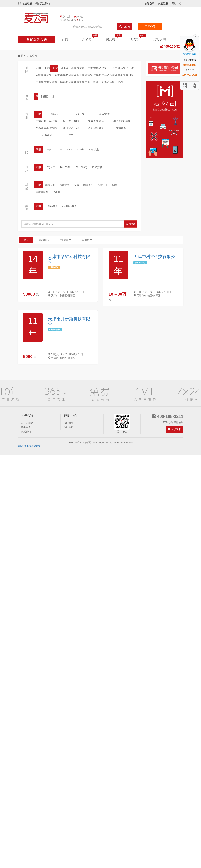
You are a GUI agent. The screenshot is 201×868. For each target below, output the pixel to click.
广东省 (97, 75)
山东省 (64, 75)
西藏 (55, 82)
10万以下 (50, 167)
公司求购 (159, 39)
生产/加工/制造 (71, 121)
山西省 (72, 68)
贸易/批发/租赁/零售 (47, 128)
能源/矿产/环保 (71, 128)
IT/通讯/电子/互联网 (47, 121)
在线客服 (27, 4)
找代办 (138, 38)
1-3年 (59, 150)
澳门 (120, 82)
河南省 (72, 75)
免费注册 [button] (163, 4)
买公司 (125, 27)
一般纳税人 (51, 206)
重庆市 (121, 75)
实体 (76, 185)
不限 (38, 68)
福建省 (48, 75)
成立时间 (40, 240)
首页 (65, 39)
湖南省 (89, 75)
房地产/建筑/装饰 (121, 121)
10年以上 (94, 150)
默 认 (25, 240)
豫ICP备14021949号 (29, 446)
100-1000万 (81, 167)
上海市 (114, 68)
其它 (71, 135)
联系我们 (26, 432)
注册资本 (61, 240)
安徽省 (39, 75)
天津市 (56, 68)
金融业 (54, 114)
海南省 (113, 75)
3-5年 (69, 150)
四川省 (130, 75)
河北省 (64, 68)
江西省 (56, 75)
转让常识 (69, 427)
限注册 (56, 192)
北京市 (48, 68)
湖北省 (80, 75)
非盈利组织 (46, 135)
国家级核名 (42, 192)
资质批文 (65, 185)
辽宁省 (89, 68)
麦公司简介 (27, 423)
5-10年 (81, 150)
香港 (112, 82)
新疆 (96, 82)
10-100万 (65, 167)
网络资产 (88, 185)
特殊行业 (102, 185)
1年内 (48, 150)
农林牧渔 (121, 128)
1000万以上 (98, 167)
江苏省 (122, 68)
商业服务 (79, 114)
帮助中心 (177, 4)
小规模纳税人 (69, 206)
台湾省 (105, 82)
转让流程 (69, 423)
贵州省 (39, 82)
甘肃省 (72, 82)
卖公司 (150, 26)
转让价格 (82, 240)
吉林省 (97, 68)
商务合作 (26, 427)
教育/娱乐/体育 (96, 128)
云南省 (48, 82)
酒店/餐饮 (104, 114)
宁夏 (87, 82)
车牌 (114, 185)
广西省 (105, 75)
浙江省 (130, 68)
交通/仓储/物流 (96, 121)
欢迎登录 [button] (150, 4)
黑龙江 (105, 68)
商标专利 (50, 185)
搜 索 (130, 224)
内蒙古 (81, 68)
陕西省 (64, 82)
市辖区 (44, 97)
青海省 (80, 82)
